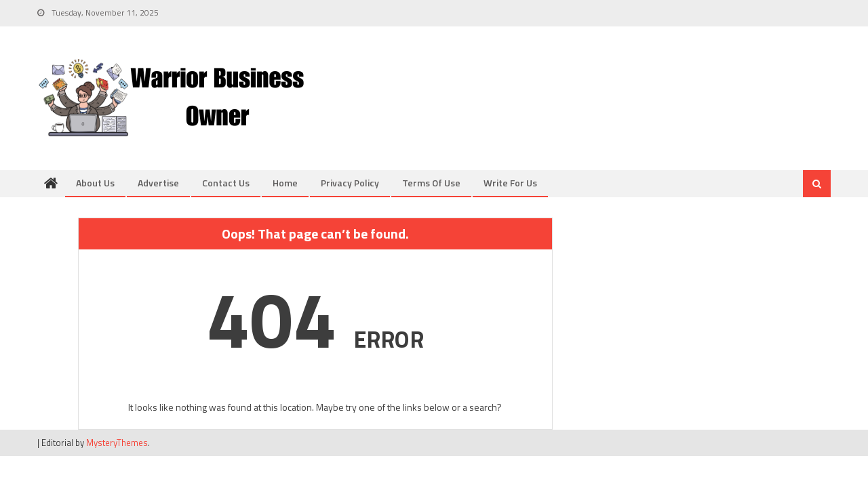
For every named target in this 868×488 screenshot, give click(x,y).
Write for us (510, 183)
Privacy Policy (350, 183)
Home (285, 183)
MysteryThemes (117, 443)
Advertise (158, 183)
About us (95, 183)
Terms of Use (431, 183)
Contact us (226, 183)
